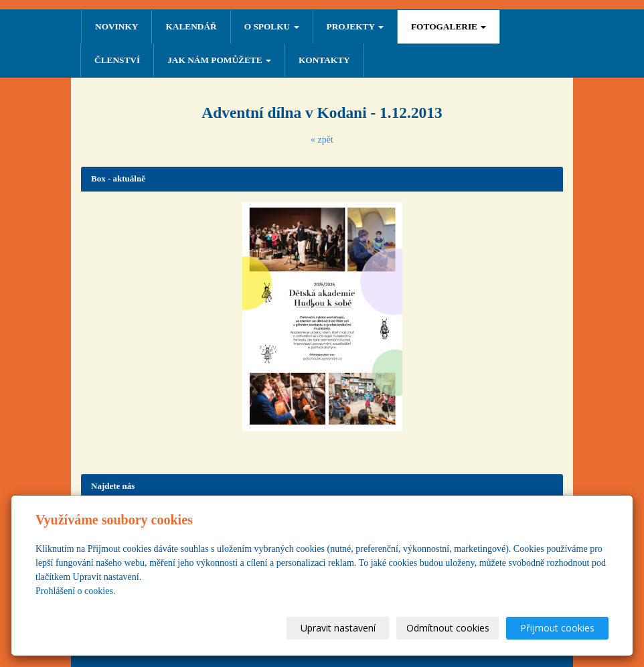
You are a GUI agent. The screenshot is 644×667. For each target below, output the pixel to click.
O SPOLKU (272, 26)
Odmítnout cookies (448, 628)
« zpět (322, 140)
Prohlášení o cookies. (75, 591)
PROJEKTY (355, 26)
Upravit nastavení (338, 628)
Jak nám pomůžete (219, 60)
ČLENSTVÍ (117, 60)
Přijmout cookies (557, 628)
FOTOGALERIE (449, 26)
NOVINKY (116, 26)
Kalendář (191, 26)
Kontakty (324, 60)
